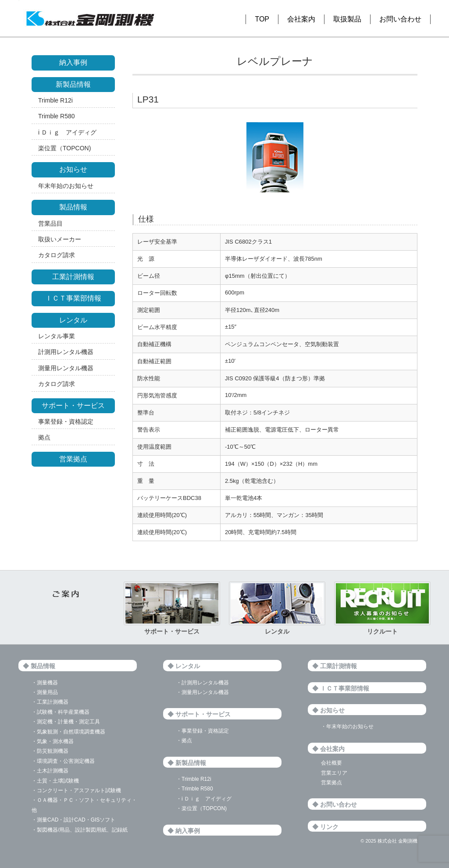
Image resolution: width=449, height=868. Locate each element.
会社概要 (331, 763)
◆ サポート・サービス (199, 714)
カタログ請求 (57, 255)
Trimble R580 (57, 116)
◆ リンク (325, 827)
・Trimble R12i (194, 779)
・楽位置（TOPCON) (201, 808)
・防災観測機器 (50, 751)
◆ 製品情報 (39, 666)
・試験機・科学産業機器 (61, 712)
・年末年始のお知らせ (347, 726)
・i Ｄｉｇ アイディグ (204, 799)
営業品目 (50, 223)
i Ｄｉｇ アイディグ (67, 132)
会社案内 (301, 19)
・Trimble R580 (195, 789)
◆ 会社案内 (328, 749)
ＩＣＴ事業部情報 (73, 298)
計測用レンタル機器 (66, 352)
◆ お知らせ (328, 710)
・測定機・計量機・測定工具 (66, 722)
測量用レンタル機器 (66, 368)
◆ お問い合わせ (335, 804)
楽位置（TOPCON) (64, 148)
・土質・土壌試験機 (55, 781)
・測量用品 (45, 692)
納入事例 (73, 62)
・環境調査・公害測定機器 (63, 761)
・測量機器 (45, 683)
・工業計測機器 (50, 702)
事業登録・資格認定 (66, 422)
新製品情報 (73, 84)
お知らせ (73, 169)
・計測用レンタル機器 (203, 683)
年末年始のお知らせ (66, 186)
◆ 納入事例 (184, 831)
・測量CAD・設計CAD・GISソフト (73, 820)
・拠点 (184, 740)
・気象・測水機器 (53, 741)
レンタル (73, 320)
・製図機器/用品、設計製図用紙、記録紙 (80, 830)
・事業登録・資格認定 (203, 731)
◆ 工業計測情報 (335, 666)
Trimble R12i (55, 100)
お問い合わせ (400, 19)
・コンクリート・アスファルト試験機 (76, 790)
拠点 (44, 437)
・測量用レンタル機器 (203, 692)
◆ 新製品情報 (187, 763)
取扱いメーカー (60, 239)
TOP (262, 19)
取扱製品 (347, 19)
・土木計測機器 (50, 771)
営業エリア (334, 773)
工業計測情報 (73, 277)
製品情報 (73, 207)
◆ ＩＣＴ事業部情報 (341, 688)
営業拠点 (73, 459)
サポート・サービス (73, 406)
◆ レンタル (184, 666)
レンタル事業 (57, 336)
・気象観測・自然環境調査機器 (68, 732)
